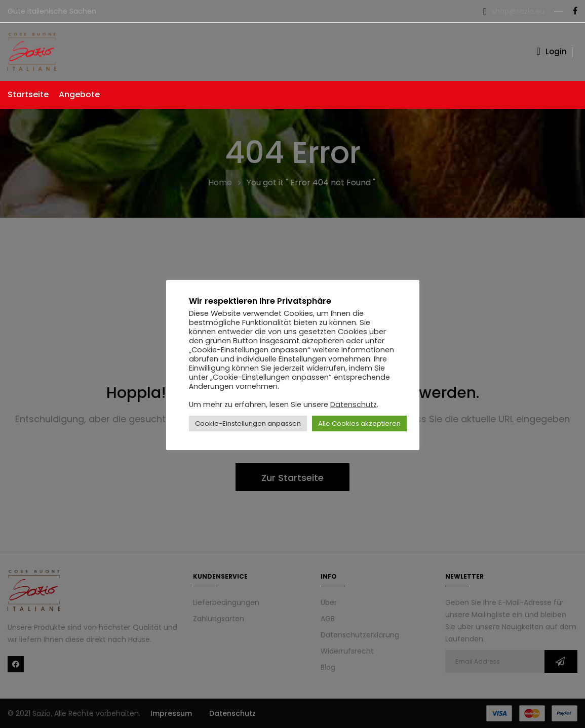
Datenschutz (354, 405)
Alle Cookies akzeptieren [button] (359, 423)
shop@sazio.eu (518, 11)
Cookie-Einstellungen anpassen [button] (248, 423)
